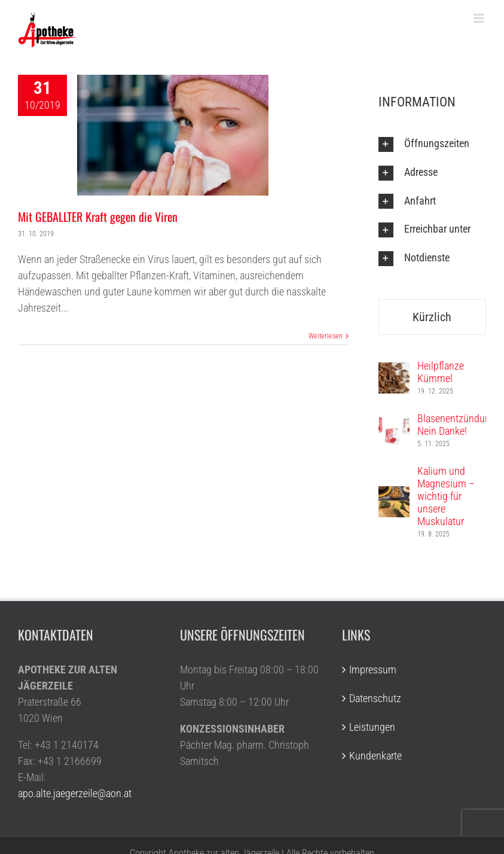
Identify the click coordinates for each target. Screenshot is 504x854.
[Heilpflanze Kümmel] (394, 370)
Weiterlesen (326, 336)
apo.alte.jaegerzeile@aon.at (75, 793)
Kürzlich (432, 317)
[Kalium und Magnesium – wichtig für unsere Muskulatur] (394, 494)
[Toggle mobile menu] (480, 18)
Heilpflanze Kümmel (441, 372)
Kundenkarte (375, 756)
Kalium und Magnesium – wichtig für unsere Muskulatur (446, 496)
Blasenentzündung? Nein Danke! (459, 425)
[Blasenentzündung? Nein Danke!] (394, 423)
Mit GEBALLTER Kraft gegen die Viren (98, 216)
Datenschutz (375, 698)
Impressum (373, 670)
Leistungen (372, 727)
